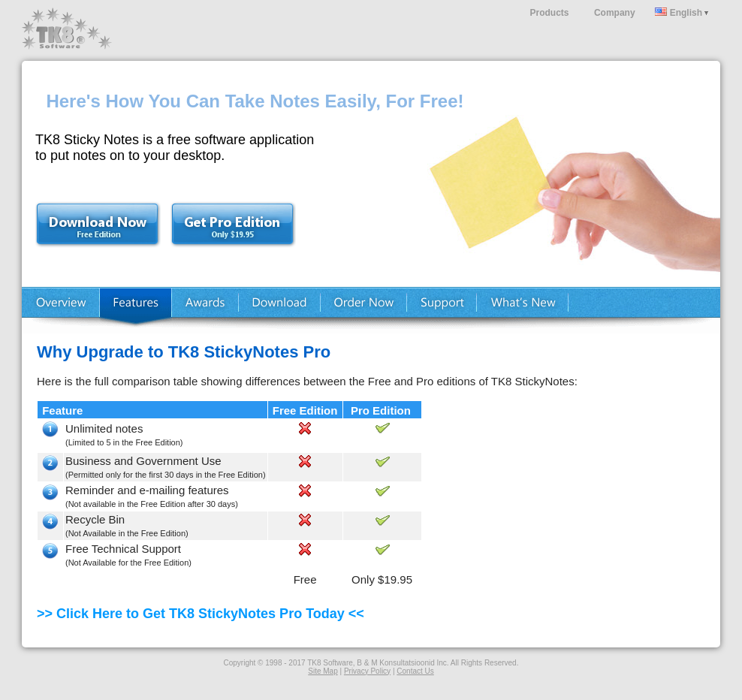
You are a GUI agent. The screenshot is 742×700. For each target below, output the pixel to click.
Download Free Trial (105, 220)
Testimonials (205, 310)
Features (136, 310)
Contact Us (415, 671)
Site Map (323, 671)
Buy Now (364, 310)
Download (280, 310)
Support (442, 310)
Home (60, 310)
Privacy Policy (367, 671)
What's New (523, 310)
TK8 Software (67, 29)
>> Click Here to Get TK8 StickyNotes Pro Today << (201, 614)
